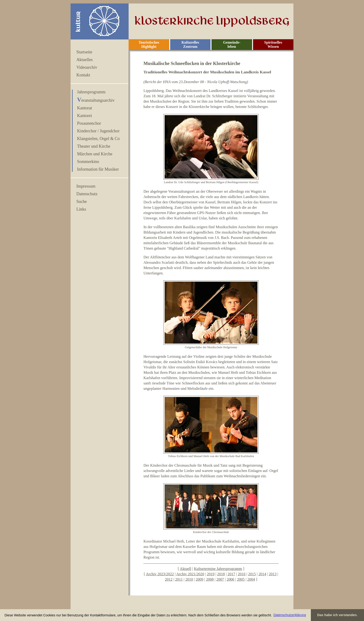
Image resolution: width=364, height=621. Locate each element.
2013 (273, 574)
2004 (251, 579)
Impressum (86, 186)
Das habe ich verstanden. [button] (338, 615)
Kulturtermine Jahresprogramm (218, 569)
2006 (230, 579)
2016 (242, 574)
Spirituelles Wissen (273, 44)
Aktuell (185, 569)
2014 (262, 574)
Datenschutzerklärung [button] (290, 615)
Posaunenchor (89, 123)
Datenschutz (87, 194)
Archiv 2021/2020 (190, 574)
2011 (179, 579)
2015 (252, 574)
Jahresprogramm (91, 92)
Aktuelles (84, 60)
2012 (169, 579)
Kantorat (84, 108)
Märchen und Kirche (95, 154)
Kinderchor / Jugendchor (98, 131)
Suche (82, 202)
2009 (200, 579)
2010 (189, 579)
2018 (221, 574)
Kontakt (83, 75)
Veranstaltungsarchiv (96, 100)
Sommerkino (88, 162)
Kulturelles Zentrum (190, 44)
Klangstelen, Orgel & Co (98, 139)
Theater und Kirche (94, 146)
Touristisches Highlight (149, 44)
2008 (210, 579)
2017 (231, 574)
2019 (211, 574)
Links (81, 209)
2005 (241, 579)
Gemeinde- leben (232, 44)
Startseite (84, 52)
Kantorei (84, 116)
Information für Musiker (98, 169)
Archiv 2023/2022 (160, 574)
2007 (220, 579)
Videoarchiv (87, 67)
